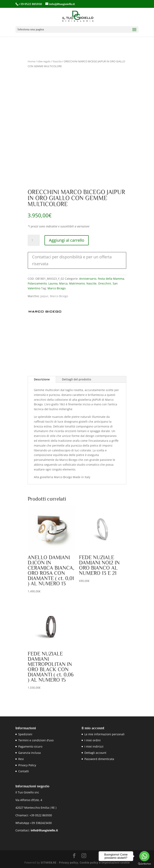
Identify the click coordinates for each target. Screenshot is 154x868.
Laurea (53, 283)
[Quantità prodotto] (34, 240)
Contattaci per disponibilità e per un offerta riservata (72, 260)
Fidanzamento (37, 283)
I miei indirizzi (94, 746)
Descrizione (42, 379)
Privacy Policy (27, 765)
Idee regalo (44, 61)
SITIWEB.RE (49, 862)
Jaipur (44, 296)
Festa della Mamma (111, 279)
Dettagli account (95, 753)
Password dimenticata (99, 759)
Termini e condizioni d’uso (36, 740)
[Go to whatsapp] (144, 856)
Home (31, 61)
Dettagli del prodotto (77, 379)
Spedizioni (25, 734)
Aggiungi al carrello (67, 240)
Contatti (24, 771)
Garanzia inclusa (29, 753)
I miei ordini (93, 740)
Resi (21, 759)
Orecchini (105, 283)
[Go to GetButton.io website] (144, 864)
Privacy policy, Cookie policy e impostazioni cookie (94, 862)
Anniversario (88, 279)
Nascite (57, 61)
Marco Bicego (57, 288)
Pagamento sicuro (30, 746)
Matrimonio (77, 283)
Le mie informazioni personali (104, 734)
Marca (63, 283)
